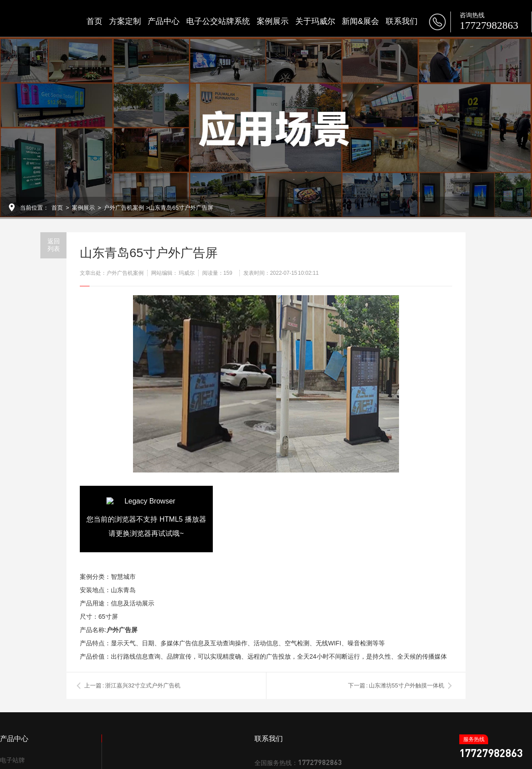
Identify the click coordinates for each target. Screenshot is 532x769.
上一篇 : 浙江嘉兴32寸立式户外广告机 (132, 685)
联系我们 (402, 21)
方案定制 (125, 21)
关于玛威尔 (315, 21)
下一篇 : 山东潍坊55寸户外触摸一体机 (396, 685)
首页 (94, 21)
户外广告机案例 (124, 208)
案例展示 (273, 21)
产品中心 (164, 21)
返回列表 (54, 245)
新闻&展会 (360, 21)
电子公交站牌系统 (218, 21)
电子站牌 (12, 760)
